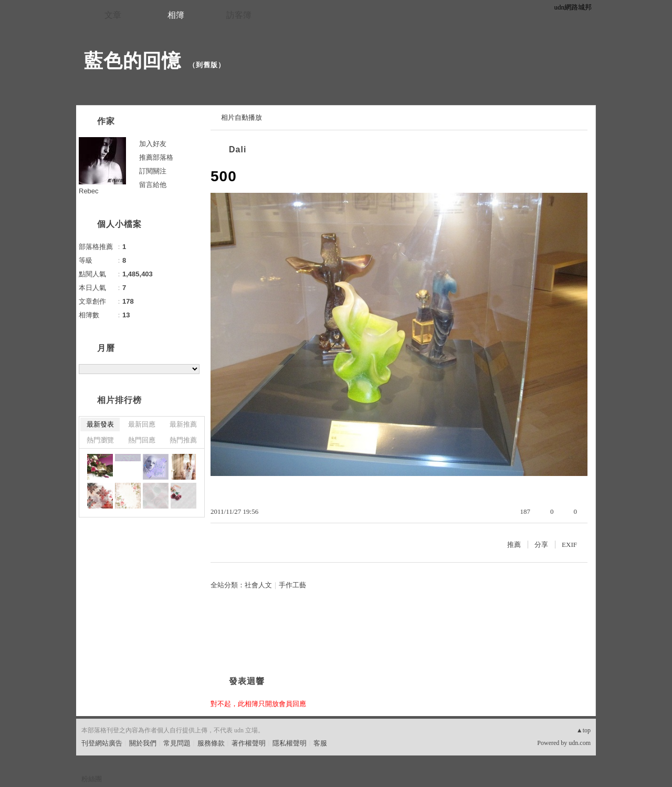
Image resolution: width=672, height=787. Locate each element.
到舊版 (207, 65)
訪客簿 (239, 15)
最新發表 (100, 424)
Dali (238, 149)
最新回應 (142, 424)
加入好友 (153, 144)
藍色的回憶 (133, 61)
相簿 (176, 15)
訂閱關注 (153, 171)
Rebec (89, 191)
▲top (584, 730)
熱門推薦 (183, 440)
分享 (541, 545)
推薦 (514, 545)
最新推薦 (183, 424)
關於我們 (143, 743)
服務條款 (211, 743)
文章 (113, 15)
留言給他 (153, 185)
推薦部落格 (156, 157)
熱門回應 (142, 440)
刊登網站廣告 (102, 743)
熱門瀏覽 (100, 440)
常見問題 (177, 743)
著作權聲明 (249, 743)
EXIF (569, 545)
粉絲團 (92, 779)
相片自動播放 (241, 117)
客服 (320, 743)
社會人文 (258, 585)
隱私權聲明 (290, 743)
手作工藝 (292, 585)
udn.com (580, 743)
